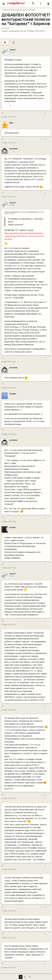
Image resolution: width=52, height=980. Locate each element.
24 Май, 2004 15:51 (9, 938)
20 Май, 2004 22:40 (9, 143)
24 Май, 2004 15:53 (9, 968)
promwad (13, 149)
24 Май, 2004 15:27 (9, 625)
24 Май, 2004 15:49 (9, 911)
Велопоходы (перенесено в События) (19, 10)
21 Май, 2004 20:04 (9, 388)
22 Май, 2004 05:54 (9, 434)
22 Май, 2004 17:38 (9, 522)
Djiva (11, 123)
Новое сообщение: (11, 31)
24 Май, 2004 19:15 (37, 31)
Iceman (12, 527)
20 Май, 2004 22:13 (9, 117)
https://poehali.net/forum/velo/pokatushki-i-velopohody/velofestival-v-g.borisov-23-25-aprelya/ (25, 236)
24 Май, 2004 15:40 (9, 799)
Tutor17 (12, 50)
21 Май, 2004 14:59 (9, 362)
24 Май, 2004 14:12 (9, 568)
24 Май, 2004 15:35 (9, 710)
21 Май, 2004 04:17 (9, 197)
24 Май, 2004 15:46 (9, 869)
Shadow (13, 394)
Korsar (23, 31)
